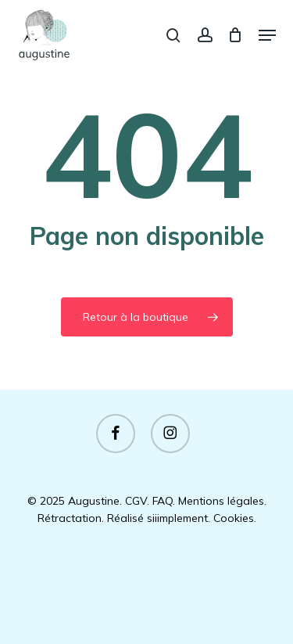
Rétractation (70, 518)
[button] (267, 35)
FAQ (163, 501)
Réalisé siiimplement (157, 518)
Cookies (234, 518)
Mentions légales (221, 501)
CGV (136, 501)
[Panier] (236, 35)
